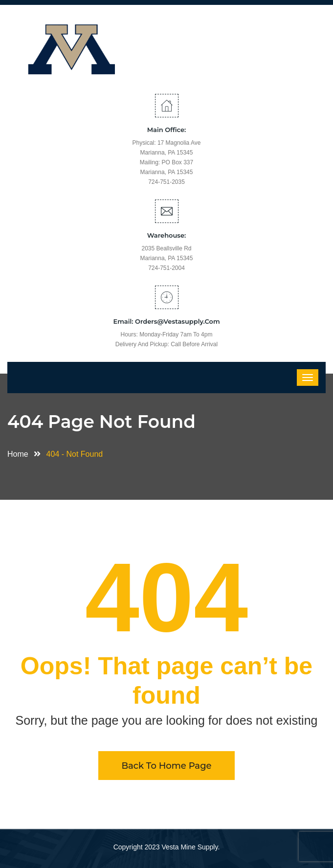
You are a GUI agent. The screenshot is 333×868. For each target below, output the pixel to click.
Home (20, 454)
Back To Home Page (166, 766)
